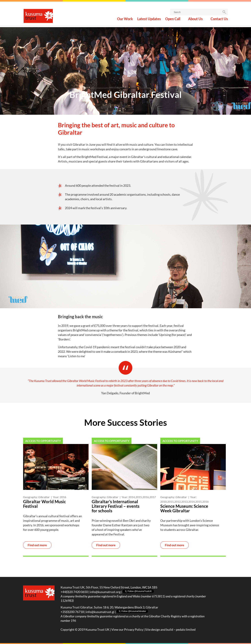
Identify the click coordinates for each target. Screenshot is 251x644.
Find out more (37, 545)
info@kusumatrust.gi (100, 612)
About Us (195, 21)
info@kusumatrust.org (105, 592)
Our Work (125, 21)
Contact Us (219, 21)
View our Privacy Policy (127, 629)
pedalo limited (186, 629)
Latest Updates (149, 21)
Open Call (173, 21)
